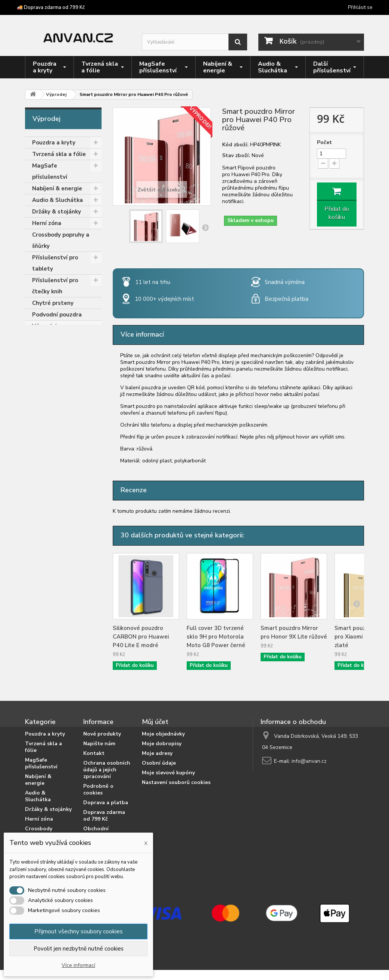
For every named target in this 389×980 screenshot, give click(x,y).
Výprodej (44, 326)
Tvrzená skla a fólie (59, 154)
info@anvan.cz (309, 761)
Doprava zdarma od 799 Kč (104, 816)
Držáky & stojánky (57, 212)
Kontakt (94, 753)
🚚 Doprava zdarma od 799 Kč (51, 7)
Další (205, 227)
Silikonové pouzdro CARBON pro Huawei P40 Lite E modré (141, 637)
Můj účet (155, 722)
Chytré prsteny (53, 303)
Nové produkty (102, 734)
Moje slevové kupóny (168, 773)
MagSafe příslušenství (50, 171)
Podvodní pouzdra (57, 315)
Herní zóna (47, 223)
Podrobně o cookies (98, 789)
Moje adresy (157, 753)
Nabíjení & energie (57, 188)
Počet (324, 143)
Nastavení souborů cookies (176, 782)
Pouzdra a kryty (54, 143)
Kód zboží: (235, 145)
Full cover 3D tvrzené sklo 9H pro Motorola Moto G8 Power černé (216, 637)
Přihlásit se (360, 7)
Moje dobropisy (162, 744)
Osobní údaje (159, 763)
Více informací (78, 965)
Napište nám (99, 744)
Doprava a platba (106, 803)
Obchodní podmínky (96, 832)
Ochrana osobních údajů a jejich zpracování (107, 770)
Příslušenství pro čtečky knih (55, 286)
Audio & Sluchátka (57, 200)
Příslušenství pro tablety (55, 263)
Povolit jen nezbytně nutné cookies (79, 949)
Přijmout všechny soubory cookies (79, 931)
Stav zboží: (236, 156)
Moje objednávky (163, 734)
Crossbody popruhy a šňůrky (61, 240)
